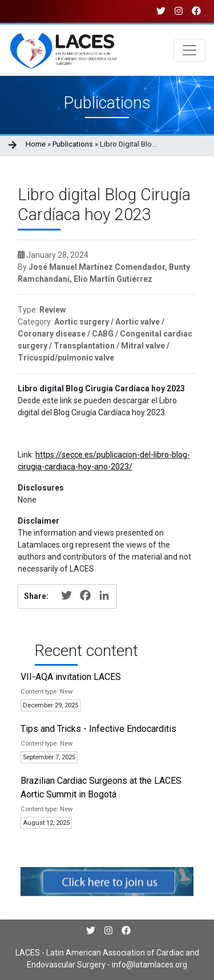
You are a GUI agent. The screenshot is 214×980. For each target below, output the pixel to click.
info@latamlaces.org (149, 965)
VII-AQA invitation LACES (71, 677)
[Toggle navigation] (189, 50)
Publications (73, 144)
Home (36, 144)
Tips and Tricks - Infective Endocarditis (98, 729)
